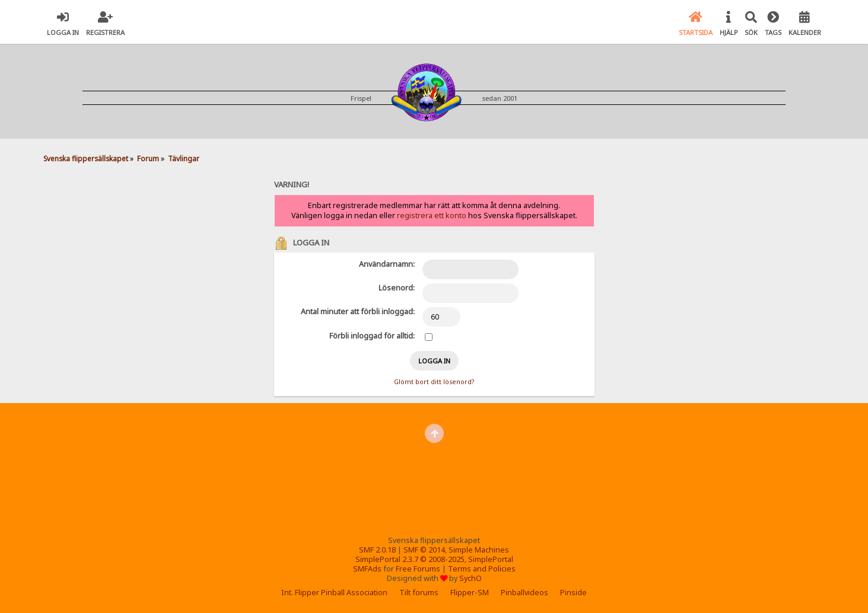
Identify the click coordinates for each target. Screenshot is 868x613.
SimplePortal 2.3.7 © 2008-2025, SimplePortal (434, 559)
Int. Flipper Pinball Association (334, 593)
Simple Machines (479, 550)
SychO (470, 578)
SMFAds (367, 569)
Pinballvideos (524, 593)
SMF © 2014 (424, 550)
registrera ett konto (432, 215)
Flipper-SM (470, 593)
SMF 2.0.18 (377, 550)
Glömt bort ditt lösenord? (434, 382)
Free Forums (418, 569)
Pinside (573, 593)
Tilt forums (419, 593)
